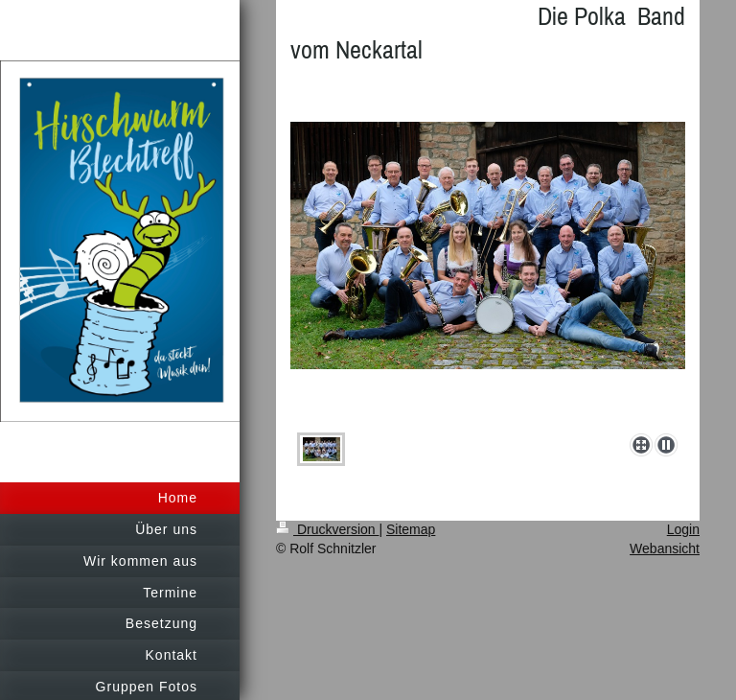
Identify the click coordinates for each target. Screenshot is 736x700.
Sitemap (411, 529)
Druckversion (327, 529)
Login (683, 529)
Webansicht (665, 548)
